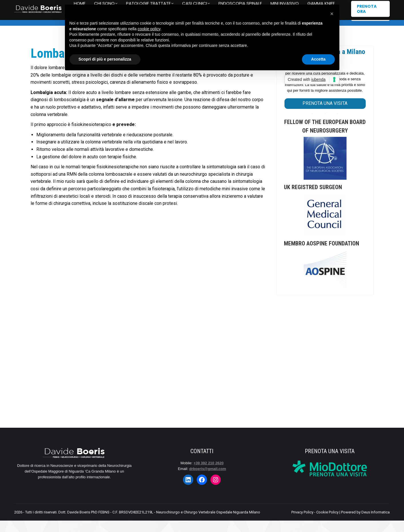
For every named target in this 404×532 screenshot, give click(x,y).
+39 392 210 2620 (35, 6)
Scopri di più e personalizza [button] (105, 59)
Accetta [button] (318, 59)
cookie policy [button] (149, 29)
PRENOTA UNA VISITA (325, 115)
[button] (332, 14)
